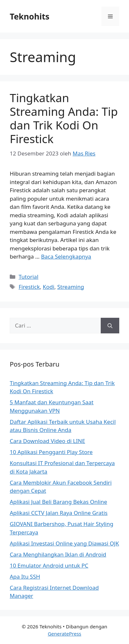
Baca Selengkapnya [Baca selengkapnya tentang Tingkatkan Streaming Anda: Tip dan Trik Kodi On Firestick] (66, 256)
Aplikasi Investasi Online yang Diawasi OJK (64, 543)
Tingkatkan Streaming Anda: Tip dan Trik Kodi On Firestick (64, 118)
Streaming (71, 287)
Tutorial (28, 277)
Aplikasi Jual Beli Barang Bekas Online (58, 502)
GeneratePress (64, 634)
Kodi (49, 287)
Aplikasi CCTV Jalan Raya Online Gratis (59, 513)
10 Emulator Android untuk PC (49, 565)
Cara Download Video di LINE (47, 441)
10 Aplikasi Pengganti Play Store (51, 452)
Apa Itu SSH (25, 577)
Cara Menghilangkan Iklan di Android (58, 554)
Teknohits (30, 16)
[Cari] (110, 326)
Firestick (29, 287)
